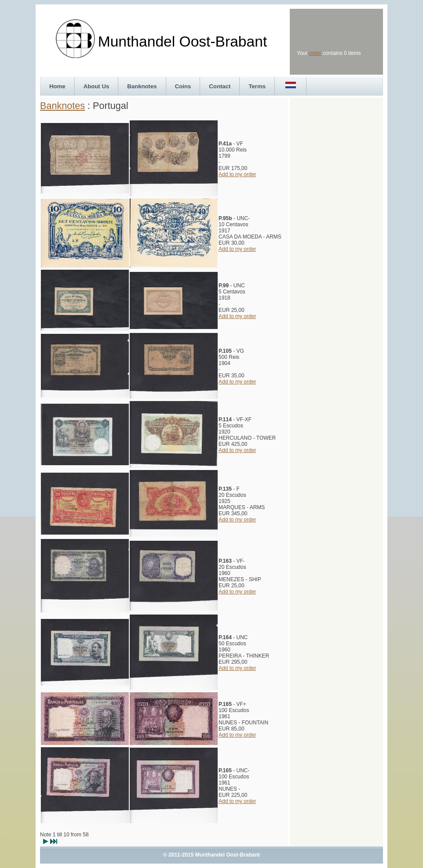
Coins (183, 86)
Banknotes (142, 86)
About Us (97, 86)
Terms (257, 86)
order (315, 53)
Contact (220, 86)
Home (57, 86)
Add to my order (237, 174)
